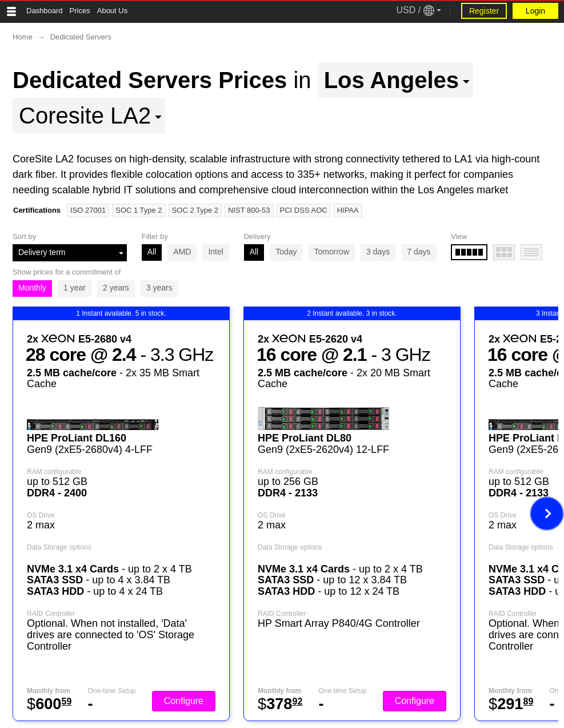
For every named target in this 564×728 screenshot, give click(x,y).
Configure (184, 701)
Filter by (155, 236)
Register (484, 11)
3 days (378, 252)
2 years (116, 288)
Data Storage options (59, 547)
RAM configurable (54, 472)
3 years (159, 288)
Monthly (32, 288)
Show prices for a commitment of (67, 272)
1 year (75, 288)
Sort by (24, 236)
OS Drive (41, 515)
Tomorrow (332, 252)
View (459, 236)
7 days (419, 252)
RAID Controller (51, 614)
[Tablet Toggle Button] (11, 11)
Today (286, 252)
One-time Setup (111, 691)
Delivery (257, 236)
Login (535, 11)
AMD (182, 252)
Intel (215, 252)
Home (23, 37)
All (152, 252)
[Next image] (547, 514)
